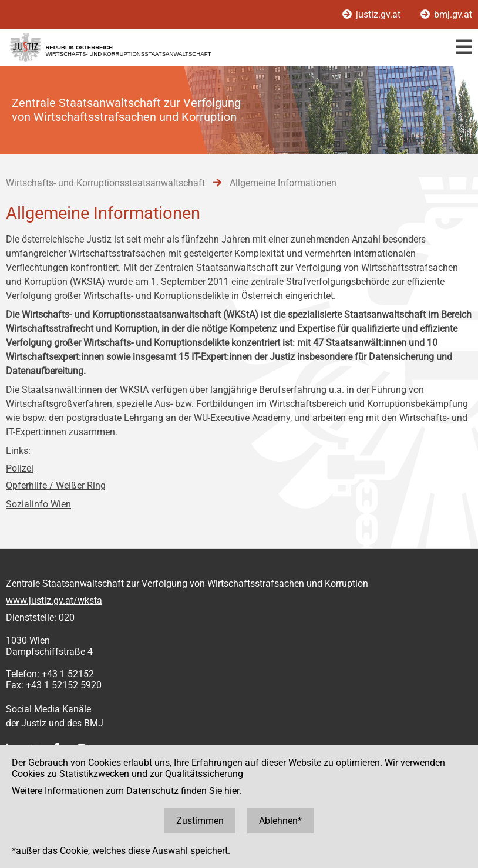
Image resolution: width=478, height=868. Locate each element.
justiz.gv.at (373, 14)
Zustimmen (200, 821)
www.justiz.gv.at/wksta (54, 600)
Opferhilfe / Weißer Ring (56, 485)
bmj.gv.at (446, 14)
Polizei (20, 468)
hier (232, 791)
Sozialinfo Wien (38, 504)
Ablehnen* (280, 821)
